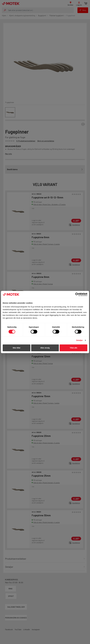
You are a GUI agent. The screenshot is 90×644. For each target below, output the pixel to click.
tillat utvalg (45, 348)
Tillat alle (73, 348)
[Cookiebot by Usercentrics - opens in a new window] (77, 294)
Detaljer (80, 340)
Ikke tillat (17, 348)
